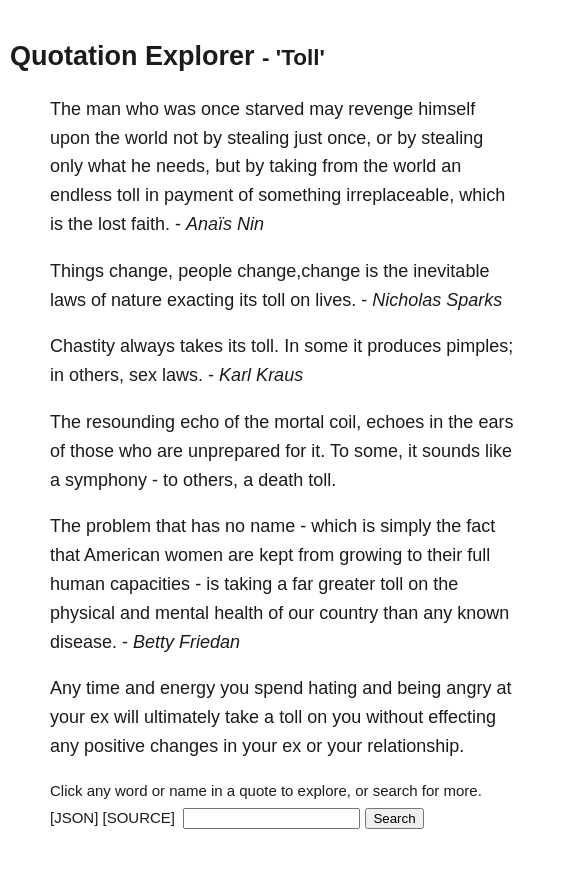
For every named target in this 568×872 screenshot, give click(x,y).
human (77, 584)
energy (187, 688)
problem (118, 526)
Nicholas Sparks (437, 300)
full (478, 555)
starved (274, 109)
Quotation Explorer (132, 56)
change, (141, 271)
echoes (395, 422)
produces (404, 346)
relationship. (415, 746)
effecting (462, 717)
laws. (182, 375)
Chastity (82, 346)
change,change (298, 271)
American (122, 555)
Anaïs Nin (225, 224)
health (238, 613)
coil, (345, 422)
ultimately (182, 717)
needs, (183, 166)
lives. (335, 300)
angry (468, 688)
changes (184, 746)
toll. (265, 346)
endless (81, 195)
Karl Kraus (261, 375)
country (348, 613)
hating (332, 688)
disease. (83, 642)
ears (495, 422)
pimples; (479, 346)
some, (378, 451)
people (205, 271)
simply (405, 526)
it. (318, 451)
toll (128, 195)
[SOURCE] (139, 817)
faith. (150, 224)
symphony (106, 480)
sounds (451, 451)
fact (480, 526)
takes (201, 346)
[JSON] (74, 817)
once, (349, 138)
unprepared (234, 451)
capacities (150, 584)
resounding (130, 422)
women (194, 555)
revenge (380, 109)
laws (68, 300)
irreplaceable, (400, 195)
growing (370, 555)
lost (112, 224)
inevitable (451, 271)
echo (199, 422)
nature (136, 300)
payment (198, 195)
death (280, 480)
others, (96, 375)
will (126, 717)
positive (114, 746)
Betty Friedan (186, 642)
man (103, 109)
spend (278, 688)
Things (77, 271)
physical (82, 613)
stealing (258, 138)
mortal (299, 422)
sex (143, 375)
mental (182, 613)
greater (346, 584)
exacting (200, 300)
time (103, 688)
